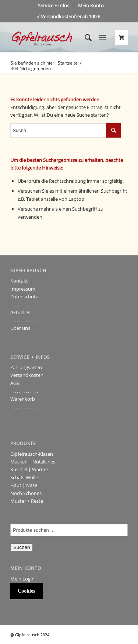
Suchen (22, 547)
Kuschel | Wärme (29, 469)
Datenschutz (24, 296)
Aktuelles (20, 312)
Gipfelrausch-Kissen (32, 454)
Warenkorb (23, 399)
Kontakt (19, 281)
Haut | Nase (24, 485)
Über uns (20, 328)
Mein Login (22, 579)
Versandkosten (27, 375)
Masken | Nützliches (33, 462)
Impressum (23, 289)
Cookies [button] (26, 591)
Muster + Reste (27, 501)
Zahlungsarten (26, 367)
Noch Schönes (26, 493)
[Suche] (84, 37)
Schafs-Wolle (24, 477)
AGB (15, 383)
